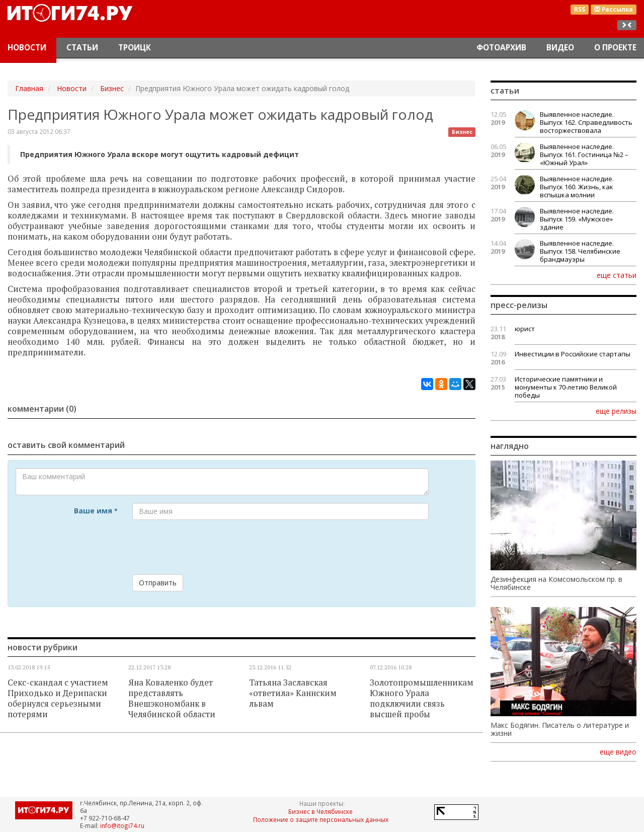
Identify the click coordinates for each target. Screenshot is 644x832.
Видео (560, 48)
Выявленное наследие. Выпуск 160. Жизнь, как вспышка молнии (577, 187)
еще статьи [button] (617, 275)
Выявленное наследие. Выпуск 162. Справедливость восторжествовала (586, 122)
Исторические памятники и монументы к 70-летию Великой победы (566, 387)
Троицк (135, 48)
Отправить (158, 583)
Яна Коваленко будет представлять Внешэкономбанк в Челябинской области (172, 698)
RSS (580, 9)
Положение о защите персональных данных (321, 819)
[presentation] (209, 547)
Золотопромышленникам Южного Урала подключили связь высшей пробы (422, 698)
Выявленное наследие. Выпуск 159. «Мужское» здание (577, 219)
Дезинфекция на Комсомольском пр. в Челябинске (556, 583)
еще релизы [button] (616, 411)
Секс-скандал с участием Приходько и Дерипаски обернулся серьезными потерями (58, 698)
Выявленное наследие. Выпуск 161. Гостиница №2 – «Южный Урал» (584, 155)
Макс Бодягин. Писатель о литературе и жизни (560, 729)
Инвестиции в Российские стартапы (573, 354)
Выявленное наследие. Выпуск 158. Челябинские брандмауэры (580, 251)
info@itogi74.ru (122, 825)
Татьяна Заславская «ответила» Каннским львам (293, 693)
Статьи (82, 48)
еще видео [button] (618, 752)
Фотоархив (501, 48)
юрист (525, 329)
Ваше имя (96, 511)
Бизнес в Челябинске (320, 811)
